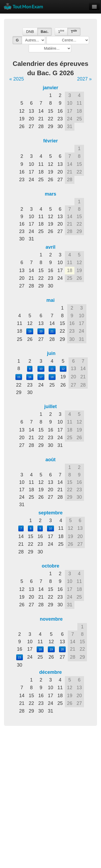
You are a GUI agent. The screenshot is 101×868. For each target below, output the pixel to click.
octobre (50, 566)
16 (30, 377)
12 (63, 369)
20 (41, 331)
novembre (51, 619)
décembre (50, 672)
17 (41, 377)
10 (41, 369)
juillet (50, 407)
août (50, 460)
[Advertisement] (50, 784)
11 (52, 369)
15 (19, 377)
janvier (50, 88)
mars (50, 194)
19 (30, 331)
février (50, 141)
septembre (50, 513)
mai (50, 300)
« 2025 (17, 79)
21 (52, 331)
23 (20, 657)
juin (51, 353)
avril (50, 247)
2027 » (84, 79)
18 (52, 377)
